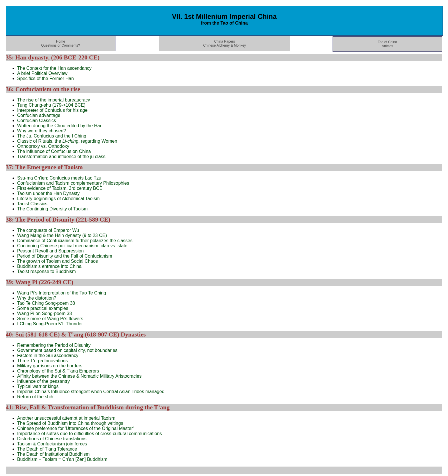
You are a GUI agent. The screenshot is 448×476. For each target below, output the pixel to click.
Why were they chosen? (42, 131)
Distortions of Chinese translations (52, 439)
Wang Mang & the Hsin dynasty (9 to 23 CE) (62, 235)
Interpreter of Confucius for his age (52, 110)
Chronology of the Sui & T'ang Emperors (58, 371)
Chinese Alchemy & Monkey (224, 45)
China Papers (225, 41)
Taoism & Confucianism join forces (52, 444)
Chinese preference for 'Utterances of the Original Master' (75, 428)
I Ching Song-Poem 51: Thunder (50, 324)
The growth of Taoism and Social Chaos (58, 261)
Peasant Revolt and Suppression (50, 251)
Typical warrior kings (38, 386)
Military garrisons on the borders (50, 366)
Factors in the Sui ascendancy (48, 355)
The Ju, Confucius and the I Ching (52, 136)
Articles (387, 46)
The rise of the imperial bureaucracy (54, 100)
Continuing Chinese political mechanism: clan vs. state (72, 246)
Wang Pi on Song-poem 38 (45, 313)
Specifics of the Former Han (45, 78)
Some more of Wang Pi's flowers (50, 319)
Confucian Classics (37, 121)
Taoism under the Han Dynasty (48, 193)
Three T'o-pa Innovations (42, 361)
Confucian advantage (39, 115)
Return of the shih (35, 397)
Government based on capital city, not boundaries (67, 350)
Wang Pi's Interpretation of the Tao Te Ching (62, 293)
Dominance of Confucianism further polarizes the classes (75, 241)
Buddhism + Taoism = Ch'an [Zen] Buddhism (62, 459)
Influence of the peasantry (43, 381)
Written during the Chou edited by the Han (60, 126)
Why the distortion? (37, 298)
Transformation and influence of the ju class (61, 157)
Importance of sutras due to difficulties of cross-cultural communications (90, 434)
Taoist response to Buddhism (46, 271)
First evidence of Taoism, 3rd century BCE (60, 188)
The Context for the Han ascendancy (54, 68)
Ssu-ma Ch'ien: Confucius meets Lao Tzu (59, 178)
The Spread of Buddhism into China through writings (70, 423)
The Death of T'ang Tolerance (47, 449)
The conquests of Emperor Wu (48, 230)
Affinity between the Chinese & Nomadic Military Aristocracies (79, 376)
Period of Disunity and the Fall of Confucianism (65, 256)
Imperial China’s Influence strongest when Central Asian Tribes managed (91, 392)
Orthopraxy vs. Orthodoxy (43, 146)
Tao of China (387, 42)
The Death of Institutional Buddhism (53, 454)
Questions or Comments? (61, 45)
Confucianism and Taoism (73, 183)
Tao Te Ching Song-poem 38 (46, 303)
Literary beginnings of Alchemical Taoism (58, 199)
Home (61, 41)
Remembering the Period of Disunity (54, 345)
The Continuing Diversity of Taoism (52, 209)
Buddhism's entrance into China (49, 266)
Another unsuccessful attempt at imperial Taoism (66, 418)
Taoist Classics (32, 204)
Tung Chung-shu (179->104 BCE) (51, 105)
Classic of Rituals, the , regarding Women (67, 141)
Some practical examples (43, 308)
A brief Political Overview (42, 73)
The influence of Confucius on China (54, 151)
